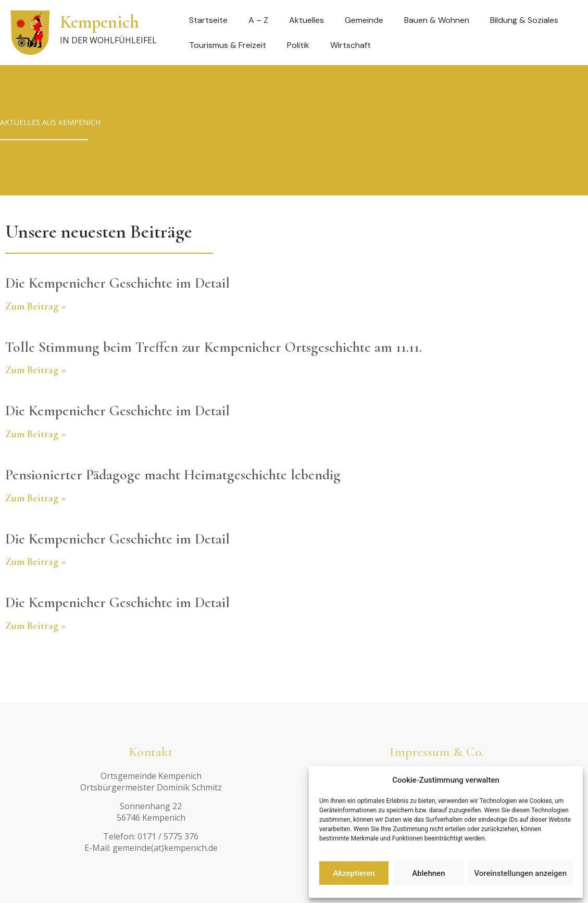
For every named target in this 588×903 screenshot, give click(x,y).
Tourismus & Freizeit (228, 45)
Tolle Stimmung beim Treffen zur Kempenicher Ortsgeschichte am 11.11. (214, 347)
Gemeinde (364, 20)
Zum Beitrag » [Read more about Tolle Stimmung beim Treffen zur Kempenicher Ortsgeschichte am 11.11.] (35, 370)
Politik (298, 45)
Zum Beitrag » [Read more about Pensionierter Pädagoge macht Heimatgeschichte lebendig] (35, 498)
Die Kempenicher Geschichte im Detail (117, 283)
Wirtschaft (351, 45)
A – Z (258, 20)
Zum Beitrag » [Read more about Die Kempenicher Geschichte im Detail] (35, 306)
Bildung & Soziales (524, 20)
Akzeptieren (354, 873)
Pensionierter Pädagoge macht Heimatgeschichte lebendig (173, 475)
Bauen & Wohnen (437, 20)
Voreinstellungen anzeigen (520, 873)
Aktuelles (306, 20)
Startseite (208, 20)
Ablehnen (428, 873)
